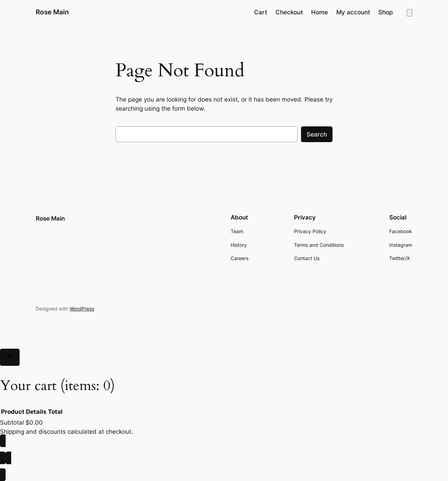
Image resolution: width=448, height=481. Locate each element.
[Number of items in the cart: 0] (409, 13)
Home (320, 12)
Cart (261, 12)
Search (317, 134)
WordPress (82, 309)
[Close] (10, 357)
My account (353, 12)
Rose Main (52, 12)
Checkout (289, 12)
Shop (386, 12)
